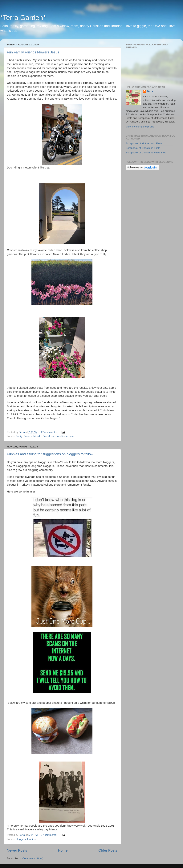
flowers (28, 436)
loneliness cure (65, 436)
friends (37, 436)
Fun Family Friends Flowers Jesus (33, 52)
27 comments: (49, 835)
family (19, 436)
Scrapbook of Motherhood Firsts (144, 143)
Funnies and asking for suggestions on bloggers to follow (50, 454)
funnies (31, 839)
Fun (45, 436)
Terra (150, 91)
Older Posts (108, 850)
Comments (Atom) (33, 858)
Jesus (52, 436)
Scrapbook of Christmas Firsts (143, 148)
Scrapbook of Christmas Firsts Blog (146, 153)
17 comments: (49, 432)
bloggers (21, 839)
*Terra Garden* (23, 18)
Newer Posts (17, 850)
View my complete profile (140, 127)
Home (63, 850)
